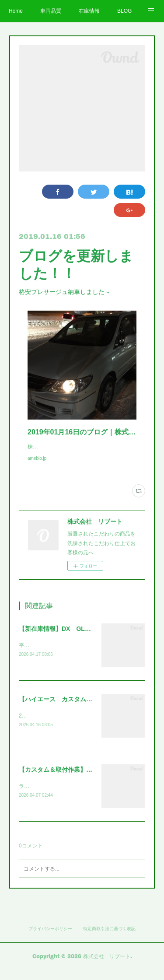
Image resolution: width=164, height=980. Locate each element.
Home (16, 11)
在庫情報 (89, 11)
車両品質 (51, 11)
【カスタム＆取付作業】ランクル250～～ (76, 780)
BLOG (124, 11)
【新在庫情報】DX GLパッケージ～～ (73, 637)
